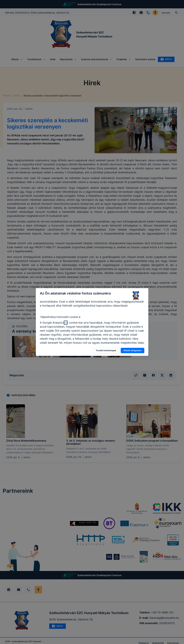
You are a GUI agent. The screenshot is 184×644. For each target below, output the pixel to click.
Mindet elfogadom (133, 350)
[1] (66, 323)
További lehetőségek (106, 350)
